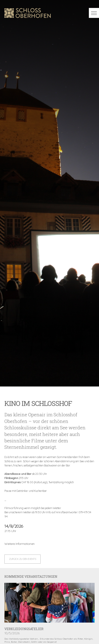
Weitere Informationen (20, 544)
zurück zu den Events (22, 559)
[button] (94, 13)
